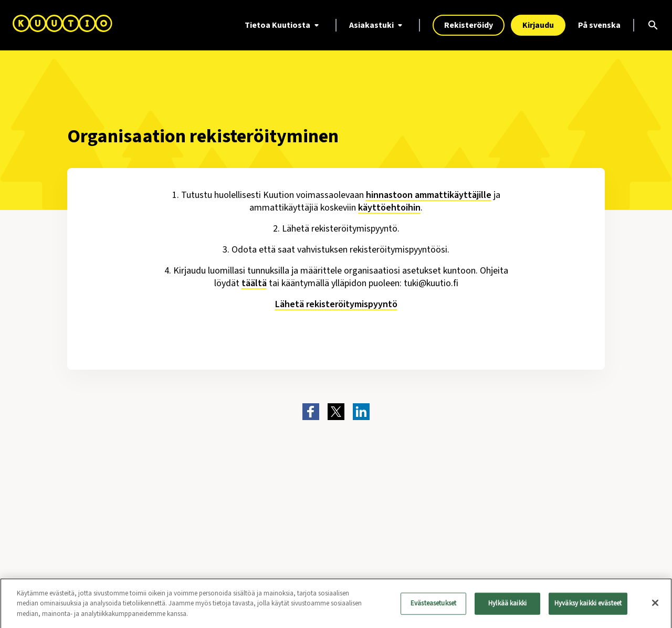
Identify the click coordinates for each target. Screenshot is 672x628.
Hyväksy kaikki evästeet (588, 606)
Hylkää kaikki (507, 606)
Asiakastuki (378, 25)
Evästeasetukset (433, 606)
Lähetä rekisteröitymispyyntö (336, 304)
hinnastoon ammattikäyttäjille (429, 195)
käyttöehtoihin (389, 208)
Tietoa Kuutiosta (284, 25)
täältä (254, 283)
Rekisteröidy (469, 25)
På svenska (599, 25)
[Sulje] (655, 606)
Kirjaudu (538, 25)
